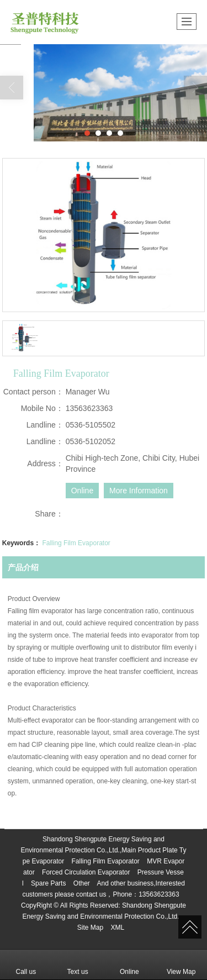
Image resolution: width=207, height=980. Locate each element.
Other (82, 883)
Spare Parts (48, 883)
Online (82, 491)
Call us (26, 964)
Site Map (90, 928)
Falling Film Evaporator (76, 543)
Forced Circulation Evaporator (86, 872)
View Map (181, 964)
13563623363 (159, 894)
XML (118, 928)
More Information (139, 491)
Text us (78, 964)
